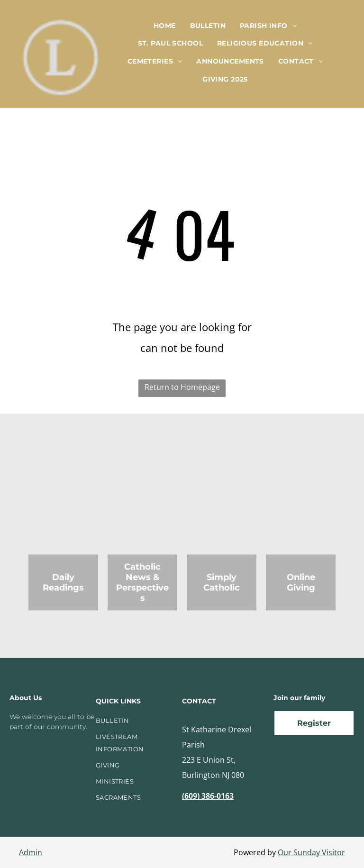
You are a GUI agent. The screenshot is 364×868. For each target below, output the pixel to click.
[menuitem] (165, 26)
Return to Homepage (182, 387)
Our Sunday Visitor (311, 852)
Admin (31, 852)
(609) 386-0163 (208, 796)
